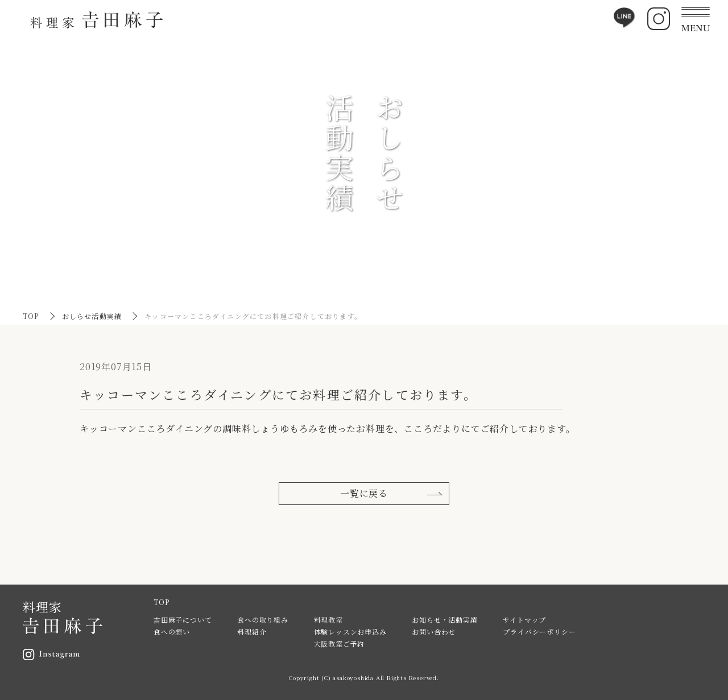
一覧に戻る (364, 493)
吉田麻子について (183, 620)
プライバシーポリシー (539, 631)
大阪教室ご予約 (340, 643)
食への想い (172, 631)
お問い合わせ (434, 631)
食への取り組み (263, 620)
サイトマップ (524, 620)
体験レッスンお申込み (350, 631)
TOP (31, 316)
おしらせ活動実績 (92, 316)
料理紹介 (252, 631)
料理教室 (328, 620)
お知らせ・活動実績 (444, 620)
